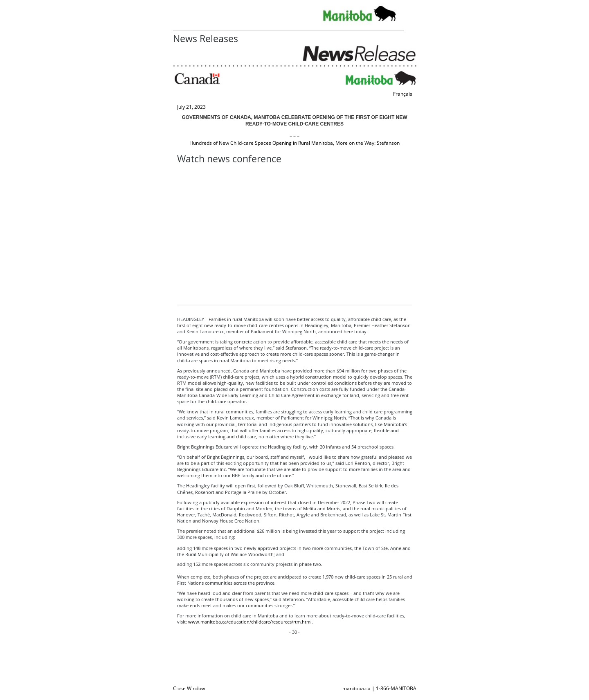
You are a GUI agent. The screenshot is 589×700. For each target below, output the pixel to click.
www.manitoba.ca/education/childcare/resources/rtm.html (250, 622)
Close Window (189, 688)
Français (403, 94)
